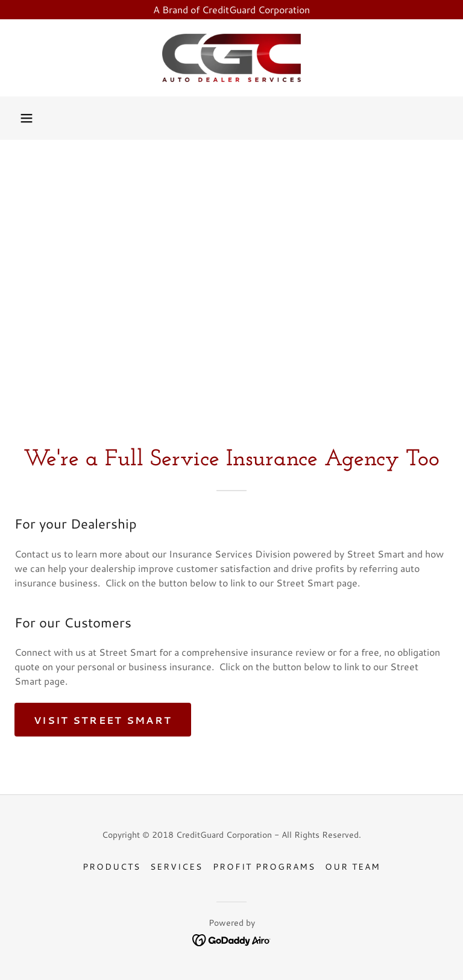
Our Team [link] (353, 867)
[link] (231, 58)
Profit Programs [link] (264, 867)
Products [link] (112, 867)
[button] (27, 118)
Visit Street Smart (103, 720)
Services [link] (176, 867)
